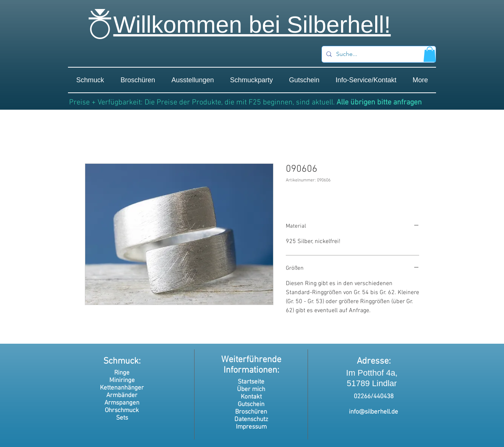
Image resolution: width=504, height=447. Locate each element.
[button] (430, 54)
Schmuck (121, 361)
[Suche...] (378, 54)
